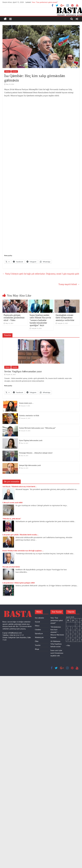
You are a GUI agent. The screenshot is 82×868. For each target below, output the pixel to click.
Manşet (8, 71)
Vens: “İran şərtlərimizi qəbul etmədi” (45, 2)
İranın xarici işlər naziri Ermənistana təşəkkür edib (57, 653)
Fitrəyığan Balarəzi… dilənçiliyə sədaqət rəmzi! (36, 453)
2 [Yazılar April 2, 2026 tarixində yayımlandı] (81, 624)
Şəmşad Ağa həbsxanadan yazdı (30, 465)
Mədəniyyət (39, 637)
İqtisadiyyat (39, 634)
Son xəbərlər (39, 618)
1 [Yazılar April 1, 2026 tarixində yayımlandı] (77, 624)
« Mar (68, 645)
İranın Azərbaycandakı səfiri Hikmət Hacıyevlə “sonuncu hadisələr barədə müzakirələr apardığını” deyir (40, 320)
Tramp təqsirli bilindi (69, 284)
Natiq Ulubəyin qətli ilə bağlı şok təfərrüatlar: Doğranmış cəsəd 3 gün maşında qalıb (41, 274)
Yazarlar (15, 367)
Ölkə (37, 641)
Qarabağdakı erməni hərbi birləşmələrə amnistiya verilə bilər (65, 318)
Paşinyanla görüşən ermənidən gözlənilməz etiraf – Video (14, 318)
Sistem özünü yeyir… (26, 403)
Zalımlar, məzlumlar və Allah (29, 416)
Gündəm (38, 630)
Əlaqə (37, 649)
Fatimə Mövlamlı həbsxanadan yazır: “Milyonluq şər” (37, 428)
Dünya (37, 626)
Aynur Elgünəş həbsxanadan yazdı (31, 440)
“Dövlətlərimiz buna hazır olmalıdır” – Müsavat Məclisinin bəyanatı (57, 632)
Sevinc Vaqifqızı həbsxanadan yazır (23, 371)
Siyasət (15, 71)
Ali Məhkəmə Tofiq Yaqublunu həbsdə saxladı (56, 644)
